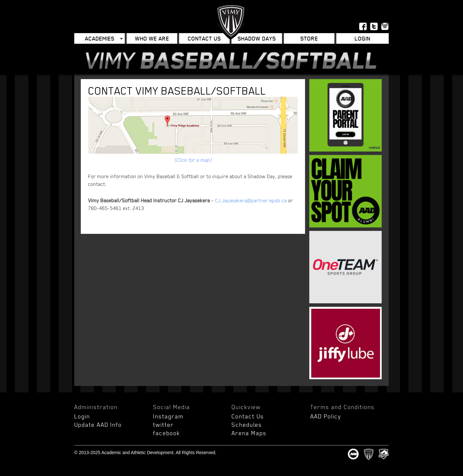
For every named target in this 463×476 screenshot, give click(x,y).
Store (309, 38)
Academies (100, 38)
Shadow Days (257, 38)
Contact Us (204, 38)
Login (363, 38)
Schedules (247, 425)
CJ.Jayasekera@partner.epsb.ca (251, 200)
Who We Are (152, 38)
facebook (167, 433)
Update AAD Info (98, 425)
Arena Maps (249, 433)
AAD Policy (326, 416)
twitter (163, 425)
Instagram (168, 416)
